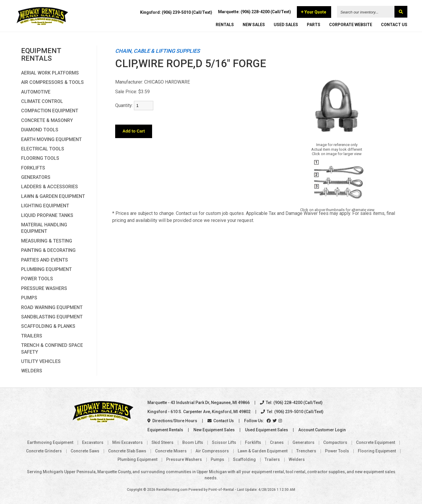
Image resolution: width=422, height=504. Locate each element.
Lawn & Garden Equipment (53, 196)
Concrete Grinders (44, 451)
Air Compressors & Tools (52, 82)
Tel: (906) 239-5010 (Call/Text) (292, 412)
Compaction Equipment (50, 111)
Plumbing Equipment (46, 269)
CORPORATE (351, 25)
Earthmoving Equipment (50, 442)
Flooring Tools (40, 158)
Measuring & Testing (47, 241)
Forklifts (33, 168)
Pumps (29, 298)
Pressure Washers (44, 288)
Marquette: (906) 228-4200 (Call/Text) (255, 12)
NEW (254, 25)
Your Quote (314, 12)
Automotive (36, 92)
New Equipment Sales (214, 430)
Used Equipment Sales (267, 430)
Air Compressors (212, 451)
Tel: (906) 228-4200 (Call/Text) (291, 403)
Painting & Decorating (48, 250)
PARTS (314, 25)
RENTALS (225, 25)
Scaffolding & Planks (48, 326)
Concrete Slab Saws (127, 451)
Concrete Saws (85, 451)
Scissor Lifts (224, 442)
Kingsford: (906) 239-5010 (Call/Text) (176, 13)
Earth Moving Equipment (51, 139)
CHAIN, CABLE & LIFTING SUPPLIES (158, 51)
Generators (36, 177)
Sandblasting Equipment (52, 317)
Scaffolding (244, 459)
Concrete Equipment (376, 442)
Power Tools (37, 279)
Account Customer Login (322, 430)
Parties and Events (45, 260)
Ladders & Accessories (50, 187)
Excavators (93, 442)
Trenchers (306, 451)
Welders (32, 371)
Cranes (277, 442)
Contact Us (221, 421)
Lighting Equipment (45, 206)
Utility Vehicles (41, 361)
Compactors (335, 442)
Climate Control (42, 101)
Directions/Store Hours (172, 421)
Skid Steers (162, 442)
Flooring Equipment (377, 451)
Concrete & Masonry (47, 120)
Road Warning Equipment (52, 307)
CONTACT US (394, 25)
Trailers (32, 336)
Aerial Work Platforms (50, 73)
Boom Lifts (193, 442)
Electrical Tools (43, 149)
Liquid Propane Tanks (47, 215)
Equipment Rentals (165, 430)
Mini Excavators (127, 442)
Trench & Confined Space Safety (52, 348)
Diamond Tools (40, 130)
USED (286, 25)
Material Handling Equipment (44, 228)
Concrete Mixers (171, 451)
